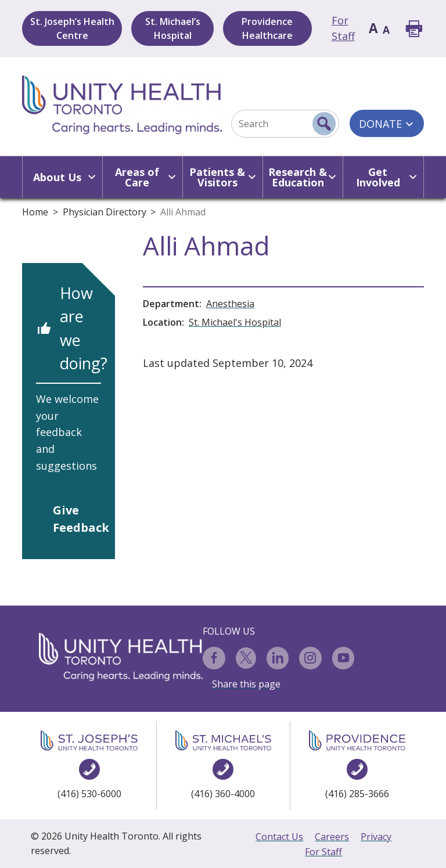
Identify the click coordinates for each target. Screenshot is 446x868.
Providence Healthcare (267, 28)
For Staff (323, 852)
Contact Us (279, 837)
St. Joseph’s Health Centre (72, 28)
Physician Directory (105, 212)
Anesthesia (230, 304)
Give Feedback (77, 519)
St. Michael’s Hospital (173, 28)
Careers (332, 837)
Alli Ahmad (183, 212)
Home (35, 212)
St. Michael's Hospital (235, 322)
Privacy (376, 837)
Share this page (246, 684)
